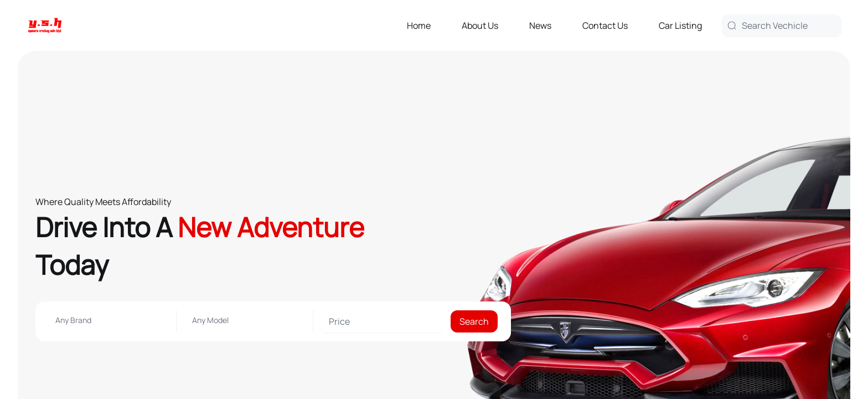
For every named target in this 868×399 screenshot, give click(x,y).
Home (419, 25)
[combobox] (108, 320)
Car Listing (680, 25)
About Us (480, 25)
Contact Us (605, 25)
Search (474, 321)
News (540, 25)
